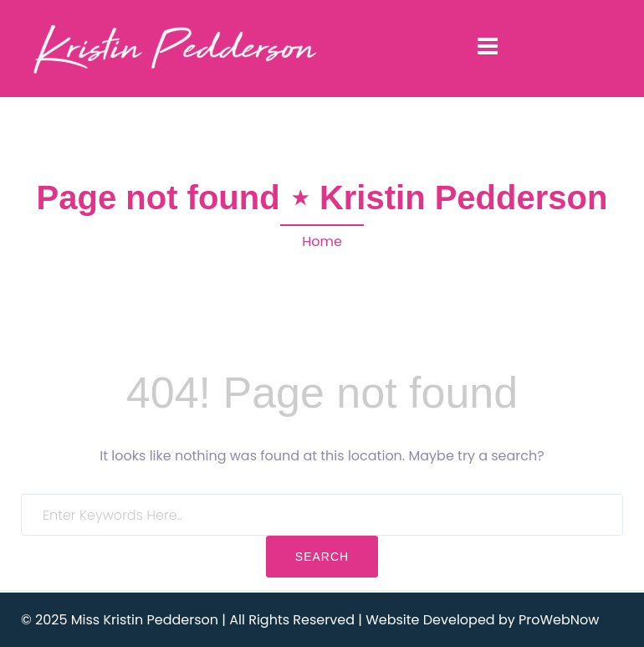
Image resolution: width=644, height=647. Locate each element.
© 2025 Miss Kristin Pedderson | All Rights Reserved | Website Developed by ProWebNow (310, 620)
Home (322, 241)
